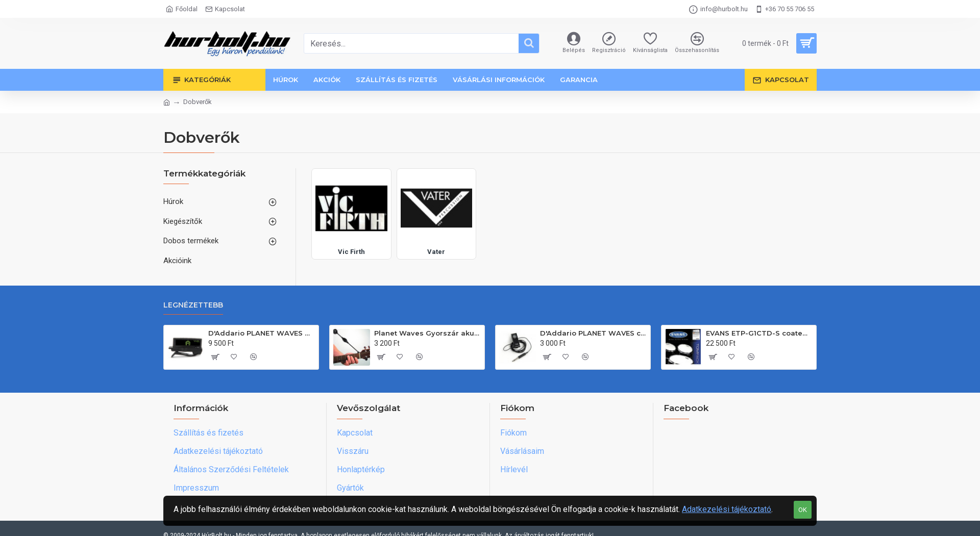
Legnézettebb (193, 305)
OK (803, 510)
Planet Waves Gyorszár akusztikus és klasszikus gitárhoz (427, 333)
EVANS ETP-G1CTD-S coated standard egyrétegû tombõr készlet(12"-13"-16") (759, 333)
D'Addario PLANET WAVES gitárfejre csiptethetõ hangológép (262, 333)
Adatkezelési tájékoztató (727, 509)
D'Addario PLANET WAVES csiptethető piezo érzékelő (593, 333)
